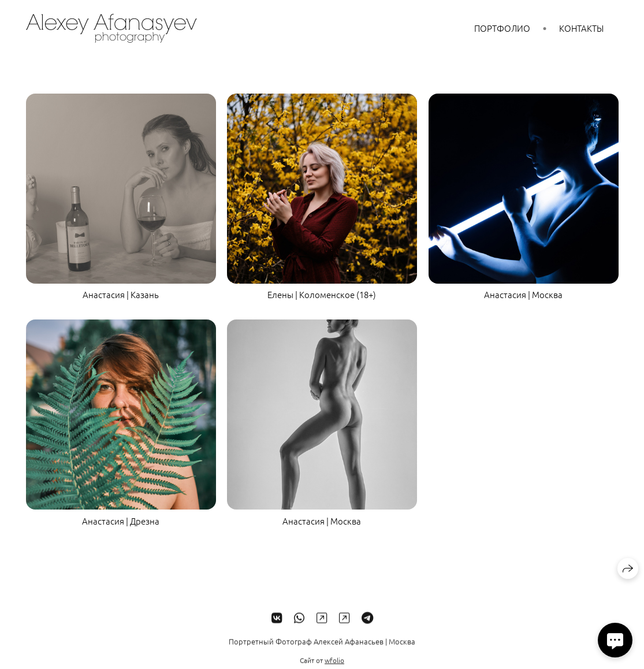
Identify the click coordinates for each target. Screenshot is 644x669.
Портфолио (502, 28)
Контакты (581, 28)
